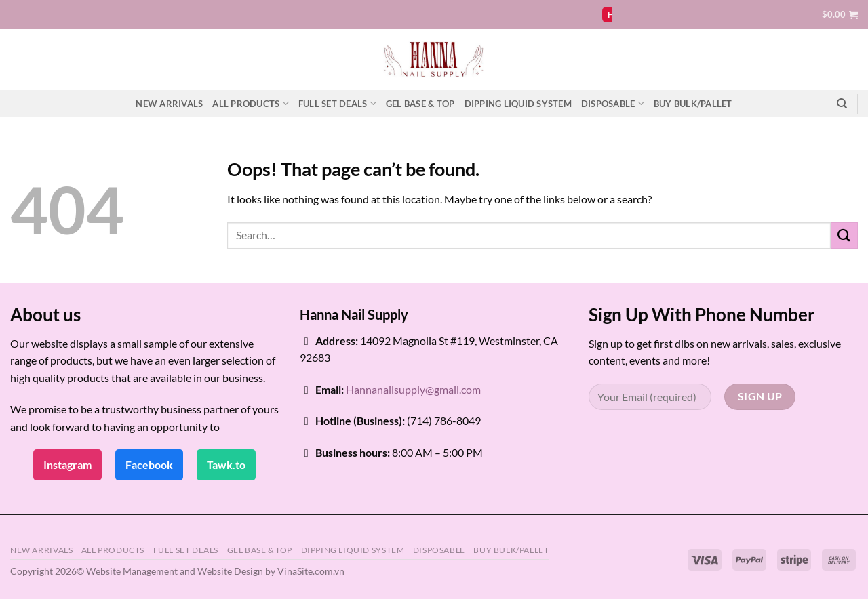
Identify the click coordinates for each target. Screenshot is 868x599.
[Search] (842, 104)
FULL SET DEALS (337, 103)
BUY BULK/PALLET (693, 104)
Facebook (149, 464)
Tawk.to (226, 464)
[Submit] (844, 235)
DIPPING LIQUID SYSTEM (518, 104)
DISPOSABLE (613, 103)
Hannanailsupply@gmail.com (413, 389)
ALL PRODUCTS (251, 103)
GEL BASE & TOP (420, 104)
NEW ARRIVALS (169, 104)
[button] (840, 14)
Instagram (67, 464)
